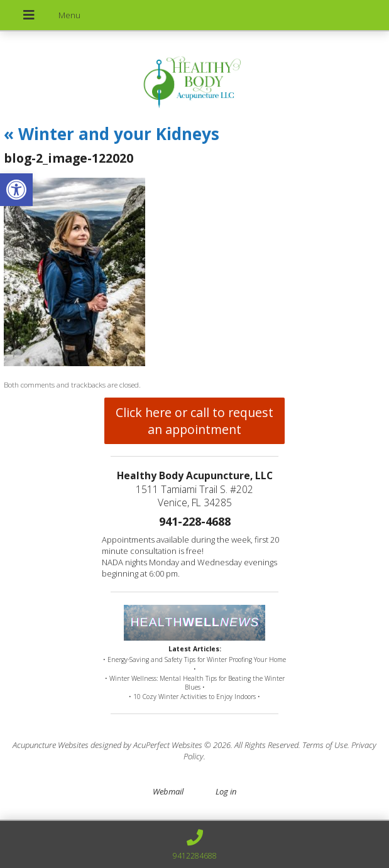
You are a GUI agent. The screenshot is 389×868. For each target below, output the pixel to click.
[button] (16, 190)
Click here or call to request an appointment (194, 421)
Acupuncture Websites (51, 745)
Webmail (168, 791)
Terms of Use (325, 745)
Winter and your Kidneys (112, 134)
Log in (226, 791)
